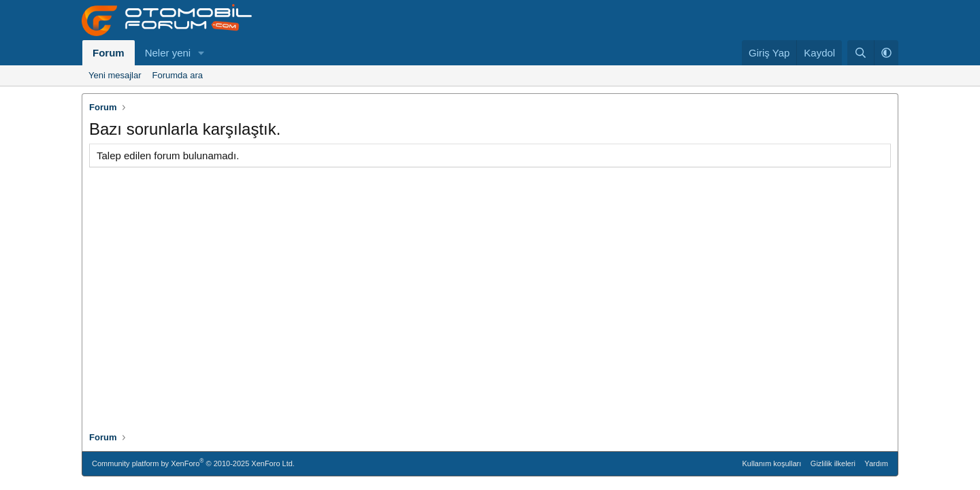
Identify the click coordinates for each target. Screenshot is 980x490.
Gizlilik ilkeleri (833, 463)
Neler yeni (168, 53)
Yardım (876, 463)
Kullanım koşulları (772, 463)
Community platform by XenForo (193, 462)
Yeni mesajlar (115, 75)
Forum (109, 53)
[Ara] (861, 53)
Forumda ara (178, 75)
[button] (201, 53)
